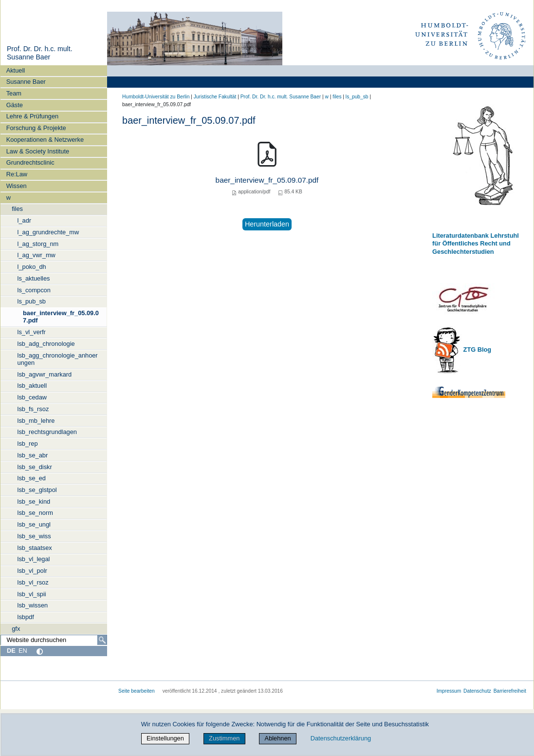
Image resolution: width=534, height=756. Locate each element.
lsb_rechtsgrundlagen (47, 432)
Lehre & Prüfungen (32, 116)
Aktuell (16, 70)
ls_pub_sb (32, 301)
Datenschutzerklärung (341, 738)
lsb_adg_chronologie (46, 344)
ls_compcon (34, 290)
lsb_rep (28, 444)
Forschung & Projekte (36, 128)
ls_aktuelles (34, 278)
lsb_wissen (33, 605)
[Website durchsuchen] (54, 640)
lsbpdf (26, 617)
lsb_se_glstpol (37, 490)
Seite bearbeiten (137, 691)
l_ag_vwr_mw (37, 255)
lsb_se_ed (32, 478)
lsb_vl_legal (34, 559)
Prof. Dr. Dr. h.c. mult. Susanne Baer (40, 53)
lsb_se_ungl (34, 524)
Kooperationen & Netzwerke (45, 140)
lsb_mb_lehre (36, 421)
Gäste (15, 105)
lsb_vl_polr (32, 571)
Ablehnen (278, 738)
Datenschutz (477, 691)
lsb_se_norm (35, 513)
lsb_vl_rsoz (33, 582)
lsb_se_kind (34, 501)
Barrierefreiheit (510, 691)
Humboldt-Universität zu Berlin (156, 97)
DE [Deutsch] (11, 651)
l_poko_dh (32, 267)
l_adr (24, 220)
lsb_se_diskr (35, 467)
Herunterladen (267, 224)
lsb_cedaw (32, 397)
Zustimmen (224, 738)
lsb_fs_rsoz (33, 409)
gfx (16, 629)
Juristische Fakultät (215, 97)
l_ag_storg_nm (38, 244)
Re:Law (17, 174)
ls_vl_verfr (32, 332)
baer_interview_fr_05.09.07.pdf (61, 317)
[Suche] (102, 640)
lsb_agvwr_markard (45, 374)
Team (14, 93)
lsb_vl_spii (32, 594)
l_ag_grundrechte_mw (48, 232)
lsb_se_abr (33, 455)
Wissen (17, 186)
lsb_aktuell (32, 386)
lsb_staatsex (35, 548)
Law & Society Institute (38, 151)
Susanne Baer (26, 82)
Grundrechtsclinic (30, 162)
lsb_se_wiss (34, 536)
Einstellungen (165, 738)
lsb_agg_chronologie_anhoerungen (58, 359)
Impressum (449, 691)
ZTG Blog (476, 350)
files (17, 209)
